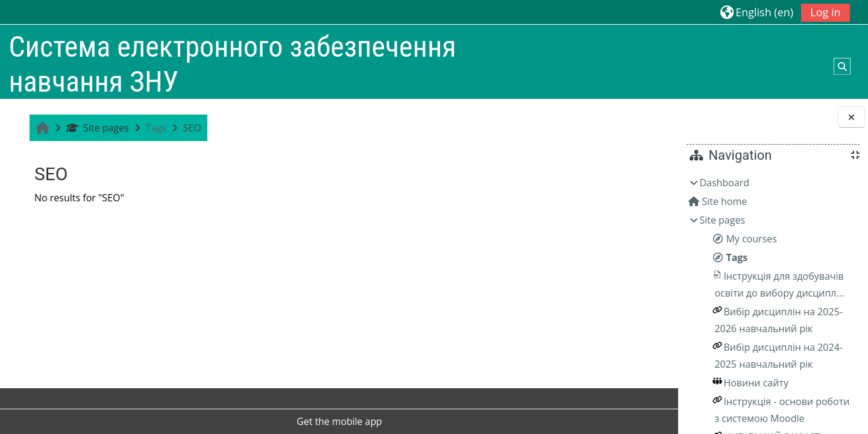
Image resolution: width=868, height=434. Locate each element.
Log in (825, 12)
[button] (757, 12)
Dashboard (724, 183)
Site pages (96, 128)
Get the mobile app (280, 421)
